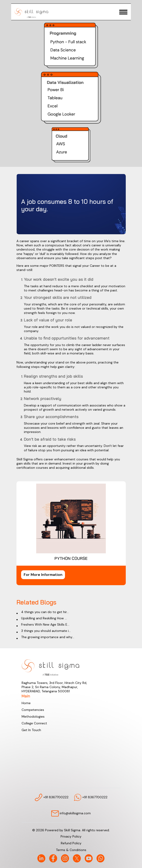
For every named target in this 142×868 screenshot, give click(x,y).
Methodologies (33, 716)
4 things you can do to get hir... (45, 612)
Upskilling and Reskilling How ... (44, 618)
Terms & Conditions (71, 850)
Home (26, 703)
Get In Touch (31, 730)
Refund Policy (71, 843)
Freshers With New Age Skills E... (45, 624)
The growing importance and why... (48, 637)
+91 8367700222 (52, 797)
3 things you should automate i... (46, 631)
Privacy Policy (71, 836)
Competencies (33, 710)
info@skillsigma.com (71, 814)
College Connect (34, 723)
